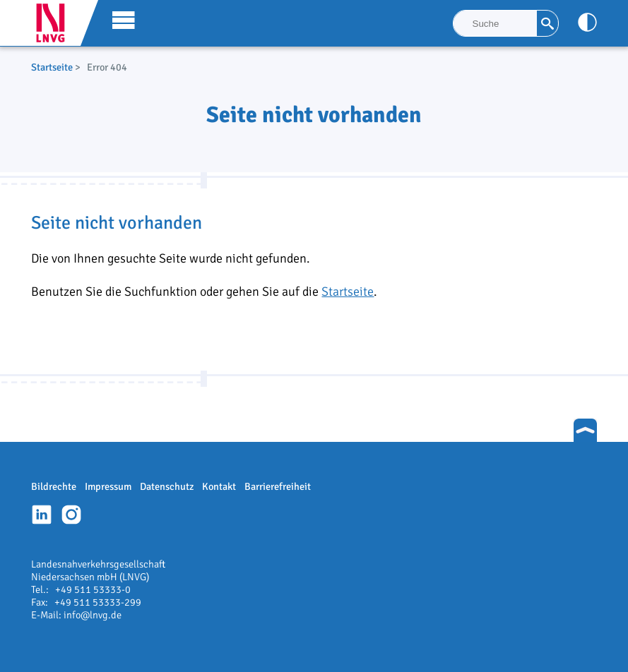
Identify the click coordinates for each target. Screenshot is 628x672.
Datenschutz (167, 486)
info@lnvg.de (93, 615)
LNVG (56, 23)
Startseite (52, 67)
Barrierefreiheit (278, 486)
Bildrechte (54, 486)
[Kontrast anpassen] (587, 22)
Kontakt (219, 486)
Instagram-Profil (71, 515)
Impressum (108, 486)
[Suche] (495, 23)
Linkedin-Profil (42, 515)
